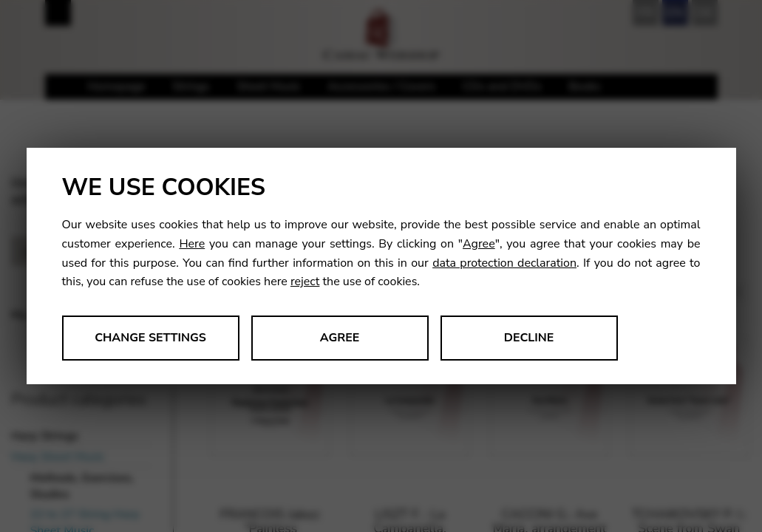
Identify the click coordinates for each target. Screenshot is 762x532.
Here (192, 244)
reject (305, 282)
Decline (529, 338)
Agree (479, 244)
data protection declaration (504, 263)
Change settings (150, 338)
